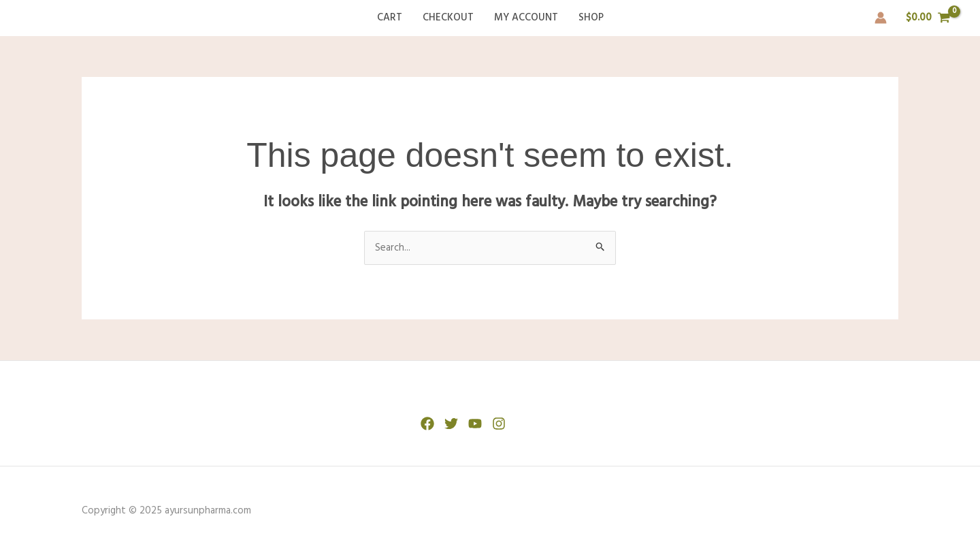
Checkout (448, 18)
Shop (591, 18)
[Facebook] (427, 424)
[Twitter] (451, 424)
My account (526, 18)
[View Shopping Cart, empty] (928, 18)
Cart (390, 18)
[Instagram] (499, 424)
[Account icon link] (881, 18)
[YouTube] (475, 424)
